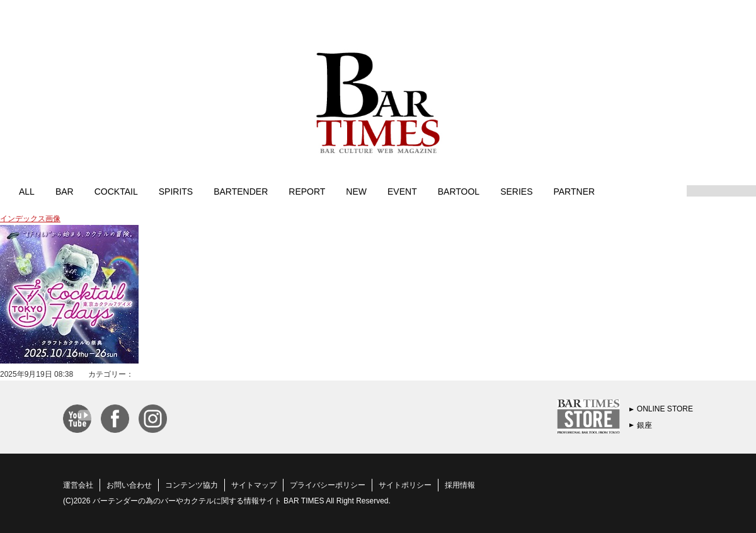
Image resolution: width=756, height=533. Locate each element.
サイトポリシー (405, 485)
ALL (27, 191)
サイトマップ (254, 485)
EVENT (402, 191)
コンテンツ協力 (192, 485)
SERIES (516, 191)
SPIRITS (176, 191)
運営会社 (78, 485)
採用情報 (460, 485)
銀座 (644, 425)
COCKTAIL (116, 191)
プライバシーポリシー (328, 485)
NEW (356, 191)
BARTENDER (241, 191)
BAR (65, 191)
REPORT (307, 191)
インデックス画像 (30, 219)
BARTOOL (459, 191)
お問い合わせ (129, 485)
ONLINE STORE (665, 409)
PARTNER (574, 191)
